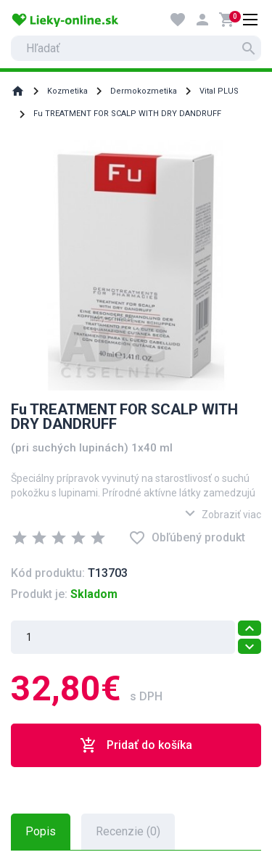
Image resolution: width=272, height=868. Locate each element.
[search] (136, 48)
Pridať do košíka (136, 745)
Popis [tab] (41, 831)
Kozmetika (67, 91)
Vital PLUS (219, 91)
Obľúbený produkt (187, 538)
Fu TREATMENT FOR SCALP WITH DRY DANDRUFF (127, 114)
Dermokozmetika (144, 91)
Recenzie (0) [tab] (128, 831)
